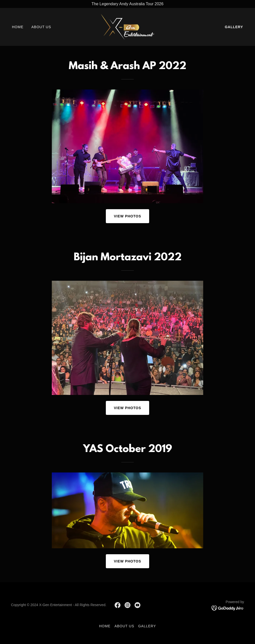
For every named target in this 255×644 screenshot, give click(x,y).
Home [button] (105, 626)
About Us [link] (41, 27)
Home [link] (18, 27)
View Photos (127, 216)
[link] (127, 27)
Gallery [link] (234, 27)
